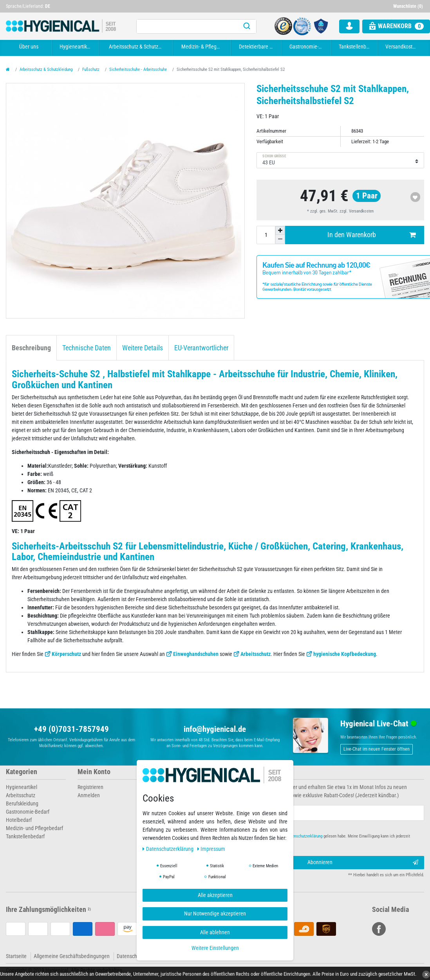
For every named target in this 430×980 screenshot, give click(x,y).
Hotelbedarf (19, 820)
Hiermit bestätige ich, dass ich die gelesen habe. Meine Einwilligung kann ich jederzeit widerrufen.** (319, 839)
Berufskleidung (22, 803)
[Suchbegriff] (187, 26)
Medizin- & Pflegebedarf (203, 47)
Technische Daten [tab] (87, 348)
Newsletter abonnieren (253, 772)
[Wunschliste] (409, 6)
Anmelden (89, 795)
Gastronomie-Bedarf (308, 47)
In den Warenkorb (371, 235)
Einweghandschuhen (196, 654)
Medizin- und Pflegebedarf (34, 828)
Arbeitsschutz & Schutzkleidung (137, 47)
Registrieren (90, 787)
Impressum (211, 849)
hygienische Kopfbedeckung (345, 654)
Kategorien (22, 772)
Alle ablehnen (215, 932)
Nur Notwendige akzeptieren (215, 913)
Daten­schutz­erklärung (169, 849)
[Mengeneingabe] (266, 235)
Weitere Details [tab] (143, 348)
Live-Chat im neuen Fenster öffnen (377, 749)
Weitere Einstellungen (215, 948)
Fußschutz (91, 69)
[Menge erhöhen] (280, 231)
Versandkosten (402, 47)
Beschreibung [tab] (31, 348)
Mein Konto (94, 772)
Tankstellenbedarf (356, 47)
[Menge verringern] (280, 239)
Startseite (16, 956)
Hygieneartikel (75, 47)
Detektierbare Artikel (257, 47)
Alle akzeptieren (215, 895)
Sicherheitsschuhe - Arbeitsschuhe (138, 69)
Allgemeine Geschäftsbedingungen (72, 956)
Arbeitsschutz (256, 654)
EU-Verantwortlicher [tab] (201, 348)
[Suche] (247, 26)
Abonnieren (363, 863)
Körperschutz (66, 654)
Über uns (29, 47)
